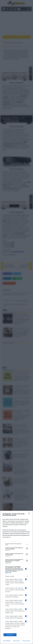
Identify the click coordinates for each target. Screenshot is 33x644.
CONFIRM (10, 635)
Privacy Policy (26, 641)
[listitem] (16, 544)
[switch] (26, 548)
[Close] (30, 514)
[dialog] (16, 577)
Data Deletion (7, 641)
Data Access (16, 641)
